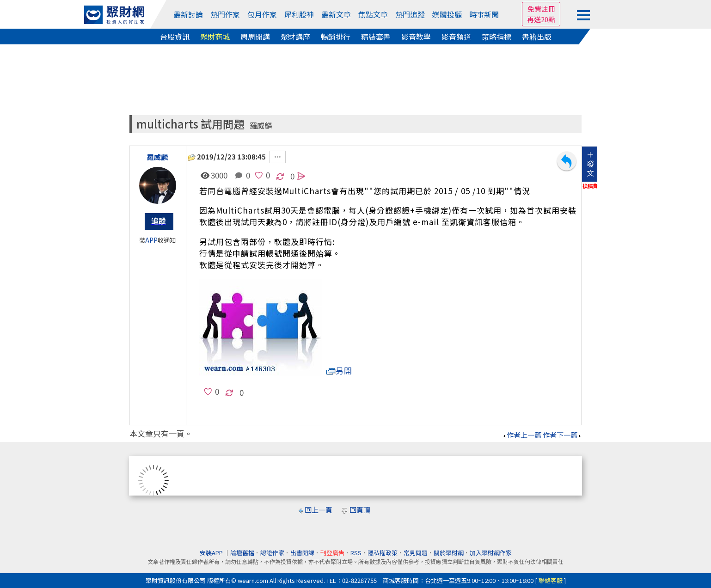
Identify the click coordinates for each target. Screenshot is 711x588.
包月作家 (262, 14)
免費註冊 (541, 9)
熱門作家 (225, 14)
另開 (339, 371)
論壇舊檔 (242, 553)
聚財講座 (295, 37)
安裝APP (212, 553)
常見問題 (416, 553)
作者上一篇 (522, 435)
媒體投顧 (447, 14)
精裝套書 (376, 37)
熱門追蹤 (410, 14)
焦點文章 (373, 14)
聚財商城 (215, 37)
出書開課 (302, 553)
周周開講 (255, 37)
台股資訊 (175, 37)
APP (151, 240)
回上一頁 (319, 510)
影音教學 (416, 37)
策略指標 (496, 37)
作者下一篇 (562, 435)
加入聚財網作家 (491, 553)
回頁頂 (360, 510)
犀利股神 (299, 14)
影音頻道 (456, 37)
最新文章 (336, 14)
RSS (356, 553)
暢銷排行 (336, 37)
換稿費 (590, 186)
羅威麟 (261, 126)
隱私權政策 (383, 553)
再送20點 (541, 19)
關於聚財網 (449, 553)
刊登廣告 (332, 553)
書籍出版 (537, 37)
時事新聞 (484, 14)
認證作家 (272, 553)
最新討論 (188, 14)
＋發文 (590, 164)
